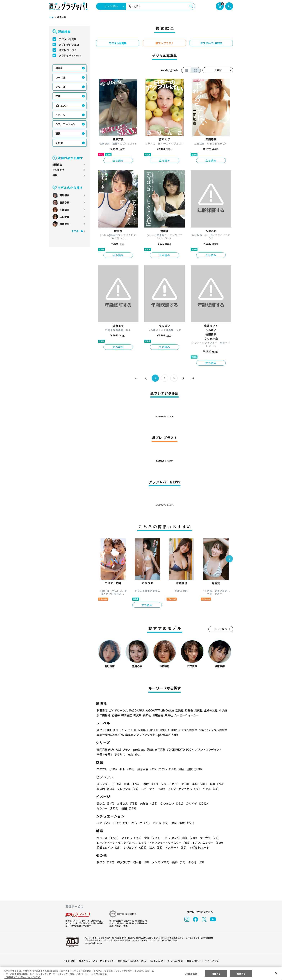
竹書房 (116, 715)
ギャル (211, 789)
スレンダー (110, 784)
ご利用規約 (70, 961)
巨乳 (132, 784)
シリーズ (60, 87)
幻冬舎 (188, 710)
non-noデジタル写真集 (210, 730)
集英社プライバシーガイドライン (97, 961)
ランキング (58, 170)
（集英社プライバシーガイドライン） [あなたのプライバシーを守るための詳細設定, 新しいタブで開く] (23, 977)
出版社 (59, 68)
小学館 (223, 710)
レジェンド (135, 847)
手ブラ (106, 862)
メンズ (161, 862)
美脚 (199, 784)
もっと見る (221, 629)
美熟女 (149, 803)
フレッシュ (128, 789)
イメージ (60, 115)
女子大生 (208, 838)
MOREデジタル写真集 (182, 730)
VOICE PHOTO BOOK (179, 750)
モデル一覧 (77, 231)
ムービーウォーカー (186, 715)
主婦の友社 (210, 710)
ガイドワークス (118, 710)
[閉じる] (276, 973)
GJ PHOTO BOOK (157, 730)
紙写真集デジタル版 (109, 750)
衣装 (58, 96)
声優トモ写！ (105, 754)
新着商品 (57, 165)
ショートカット (175, 784)
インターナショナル (184, 789)
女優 (151, 838)
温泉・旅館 (183, 823)
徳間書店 (127, 715)
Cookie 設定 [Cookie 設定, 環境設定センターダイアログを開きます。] (191, 973)
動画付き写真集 (155, 750)
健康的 (106, 789)
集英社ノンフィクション (140, 735)
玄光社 (179, 710)
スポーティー (153, 789)
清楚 (105, 808)
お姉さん (127, 803)
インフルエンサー (208, 843)
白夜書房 (158, 715)
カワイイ (196, 803)
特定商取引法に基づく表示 (132, 961)
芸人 (156, 847)
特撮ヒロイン (109, 847)
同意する (241, 973)
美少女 (106, 803)
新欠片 (137, 715)
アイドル (132, 838)
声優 (189, 838)
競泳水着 (147, 769)
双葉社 (169, 715)
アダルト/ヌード (198, 847)
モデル (170, 838)
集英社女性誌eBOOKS (110, 735)
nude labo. (133, 754)
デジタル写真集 (68, 39)
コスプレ (107, 769)
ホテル (161, 823)
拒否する (216, 973)
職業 (58, 134)
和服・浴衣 (190, 769)
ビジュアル (62, 105)
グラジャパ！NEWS (70, 55)
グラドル (108, 838)
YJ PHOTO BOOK (134, 730)
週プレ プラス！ (68, 50)
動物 (179, 862)
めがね (167, 769)
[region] (141, 973)
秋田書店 (102, 710)
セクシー (221, 803)
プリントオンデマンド (207, 750)
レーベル (60, 77)
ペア (104, 823)
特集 (55, 175)
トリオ (121, 823)
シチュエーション (65, 124)
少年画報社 (104, 715)
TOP (51, 17)
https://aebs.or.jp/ (93, 943)
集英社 (198, 710)
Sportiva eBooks (166, 735)
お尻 (150, 784)
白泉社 (147, 715)
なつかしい (171, 803)
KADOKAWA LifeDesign (159, 710)
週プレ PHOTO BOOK (110, 730)
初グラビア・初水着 (133, 862)
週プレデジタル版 (69, 45)
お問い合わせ (194, 961)
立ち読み (118, 160)
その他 (59, 143)
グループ (141, 823)
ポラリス (120, 754)
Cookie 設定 (156, 961)
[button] (229, 559)
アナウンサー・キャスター (170, 843)
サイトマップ (211, 961)
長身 (216, 784)
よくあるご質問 (175, 961)
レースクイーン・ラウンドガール (122, 843)
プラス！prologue (134, 750)
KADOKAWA (137, 710)
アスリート (176, 847)
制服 (127, 769)
